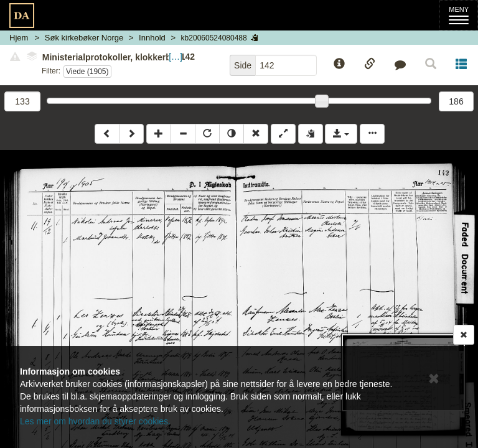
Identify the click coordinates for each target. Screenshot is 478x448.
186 (456, 101)
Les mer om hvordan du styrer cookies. (95, 421)
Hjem (19, 38)
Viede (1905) (87, 72)
